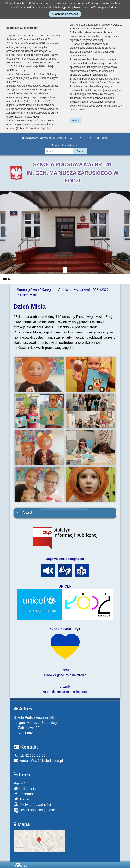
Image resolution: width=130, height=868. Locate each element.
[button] (5, 233)
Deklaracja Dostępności (35, 810)
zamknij (75, 121)
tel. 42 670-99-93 (30, 756)
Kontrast (103, 138)
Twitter (22, 799)
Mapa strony (48, 138)
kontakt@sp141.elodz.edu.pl (38, 761)
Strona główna (30, 138)
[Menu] (65, 279)
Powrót (27, 512)
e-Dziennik (25, 788)
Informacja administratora (65, 145)
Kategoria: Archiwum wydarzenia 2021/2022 (75, 290)
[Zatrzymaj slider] (65, 270)
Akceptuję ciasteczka (65, 14)
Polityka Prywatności (32, 804)
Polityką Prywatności (101, 3)
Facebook (24, 794)
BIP (19, 783)
